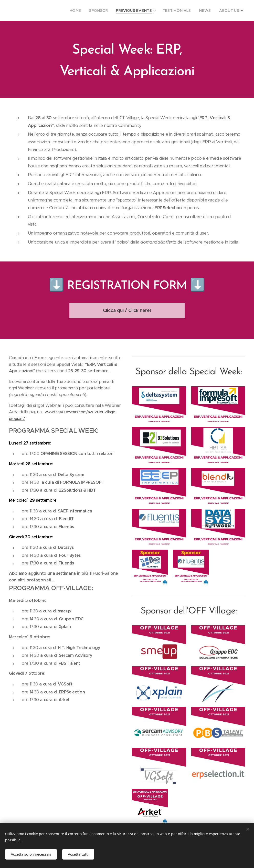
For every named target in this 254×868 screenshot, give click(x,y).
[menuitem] (88, 11)
